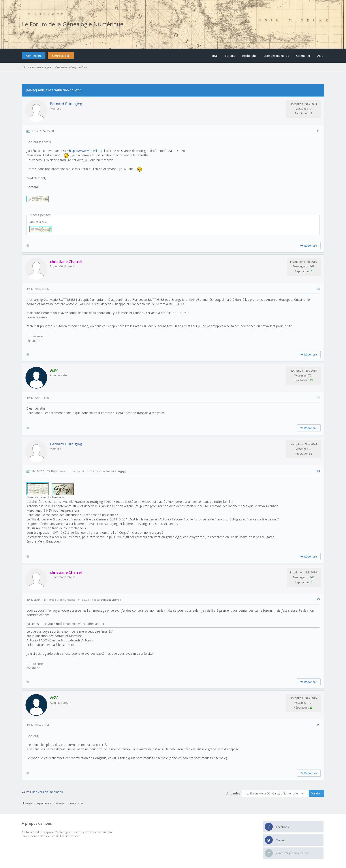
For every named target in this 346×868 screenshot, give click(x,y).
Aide (320, 56)
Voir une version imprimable (45, 792)
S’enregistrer (61, 56)
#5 (318, 599)
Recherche (249, 56)
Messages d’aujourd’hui (71, 67)
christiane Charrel (110, 600)
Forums (230, 56)
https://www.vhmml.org (86, 151)
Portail (214, 56)
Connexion (34, 56)
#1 (318, 131)
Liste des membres (276, 56)
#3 (318, 397)
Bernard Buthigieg (66, 104)
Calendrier (303, 56)
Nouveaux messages (37, 67)
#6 (318, 725)
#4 (318, 471)
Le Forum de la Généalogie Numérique (73, 24)
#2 (318, 288)
